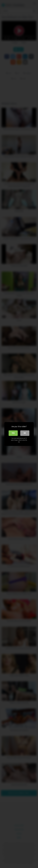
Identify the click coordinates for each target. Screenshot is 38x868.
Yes (13, 433)
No (25, 433)
